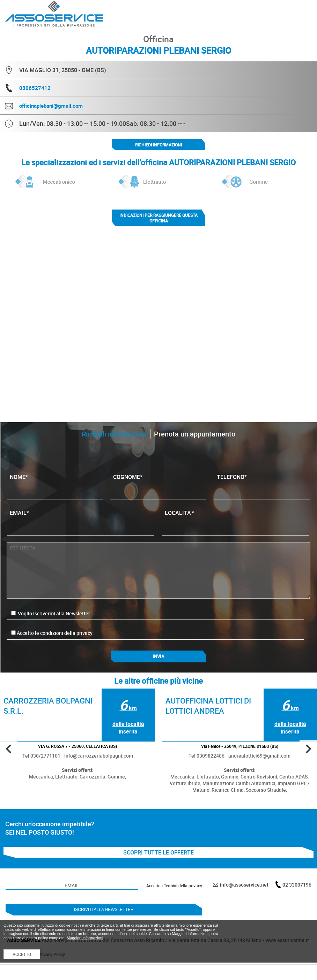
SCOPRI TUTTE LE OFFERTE (158, 852)
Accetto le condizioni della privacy (55, 633)
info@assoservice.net (244, 885)
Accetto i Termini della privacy (174, 886)
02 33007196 (297, 885)
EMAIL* (80, 520)
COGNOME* (158, 484)
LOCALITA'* (235, 520)
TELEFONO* (262, 484)
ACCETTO (22, 954)
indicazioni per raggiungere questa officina (158, 218)
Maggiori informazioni (85, 938)
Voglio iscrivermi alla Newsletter (51, 613)
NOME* (55, 484)
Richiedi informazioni (158, 145)
